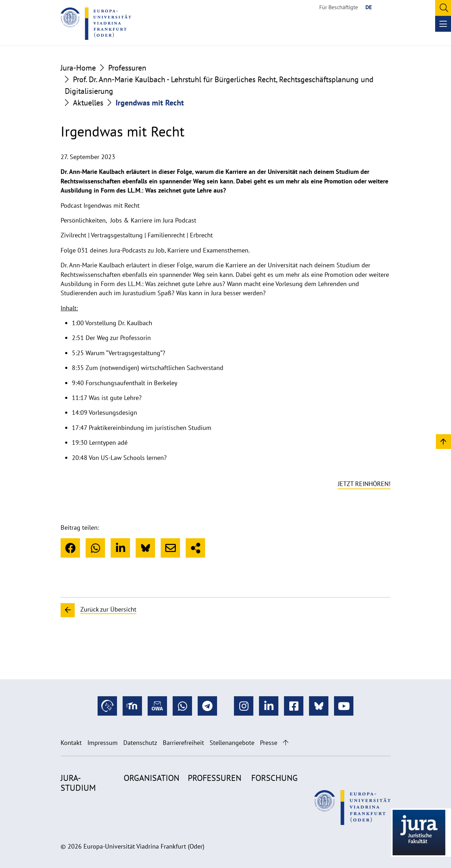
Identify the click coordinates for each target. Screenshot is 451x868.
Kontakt (71, 743)
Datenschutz (140, 743)
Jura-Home (78, 68)
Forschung (274, 778)
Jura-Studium (78, 783)
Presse (269, 743)
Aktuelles (88, 103)
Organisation (152, 778)
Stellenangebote (232, 743)
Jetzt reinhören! (364, 484)
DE (369, 7)
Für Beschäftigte (339, 7)
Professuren (127, 68)
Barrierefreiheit (183, 743)
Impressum (103, 743)
